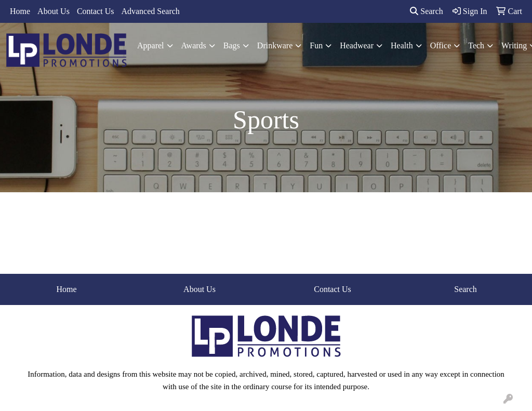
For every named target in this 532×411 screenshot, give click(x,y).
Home (20, 11)
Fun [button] (316, 45)
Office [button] (441, 45)
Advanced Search (150, 11)
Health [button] (402, 45)
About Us (54, 11)
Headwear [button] (357, 45)
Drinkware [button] (275, 45)
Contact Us (96, 11)
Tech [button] (476, 45)
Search (427, 11)
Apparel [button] (151, 45)
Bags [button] (232, 45)
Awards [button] (194, 45)
